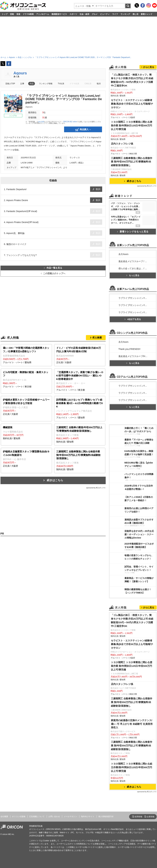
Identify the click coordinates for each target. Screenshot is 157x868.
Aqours (20, 73)
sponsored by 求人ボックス (96, 488)
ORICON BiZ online (70, 122)
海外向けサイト (88, 817)
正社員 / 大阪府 (80, 355)
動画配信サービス (59, 14)
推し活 (135, 14)
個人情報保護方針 (106, 817)
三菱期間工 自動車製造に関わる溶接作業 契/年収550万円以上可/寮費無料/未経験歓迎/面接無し (132, 162)
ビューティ (105, 14)
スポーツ (73, 14)
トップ (5, 14)
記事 (22, 84)
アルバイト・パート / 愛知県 (26, 355)
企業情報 (151, 817)
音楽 (18, 14)
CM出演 (88, 84)
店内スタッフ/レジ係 (122, 144)
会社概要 (4, 817)
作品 (32, 84)
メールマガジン (70, 817)
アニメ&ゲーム (43, 14)
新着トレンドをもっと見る (133, 232)
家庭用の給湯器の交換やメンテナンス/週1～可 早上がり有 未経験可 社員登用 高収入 (132, 724)
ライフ (115, 14)
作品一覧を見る (53, 268)
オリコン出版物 (19, 817)
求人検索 (97, 338)
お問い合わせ (54, 817)
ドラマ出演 (74, 84)
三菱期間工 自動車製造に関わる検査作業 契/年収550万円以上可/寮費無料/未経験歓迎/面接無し (132, 746)
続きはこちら (55, 480)
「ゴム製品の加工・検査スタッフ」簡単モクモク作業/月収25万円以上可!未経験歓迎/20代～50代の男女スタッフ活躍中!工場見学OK (132, 80)
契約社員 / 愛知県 (26, 433)
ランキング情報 (46, 84)
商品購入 (83, 130)
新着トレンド (147, 14)
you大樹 (41, 122)
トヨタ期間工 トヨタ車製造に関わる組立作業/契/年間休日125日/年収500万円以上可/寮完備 (132, 767)
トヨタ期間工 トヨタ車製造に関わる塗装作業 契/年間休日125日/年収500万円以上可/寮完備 (132, 125)
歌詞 (99, 84)
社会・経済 (84, 14)
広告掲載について (37, 817)
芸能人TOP (10, 84)
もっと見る (133, 275)
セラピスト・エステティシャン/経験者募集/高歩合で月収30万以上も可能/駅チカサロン (132, 104)
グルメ (95, 14)
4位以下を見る (133, 319)
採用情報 (139, 817)
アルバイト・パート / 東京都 (26, 379)
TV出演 (61, 84)
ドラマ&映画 (28, 14)
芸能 (12, 14)
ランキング (125, 14)
